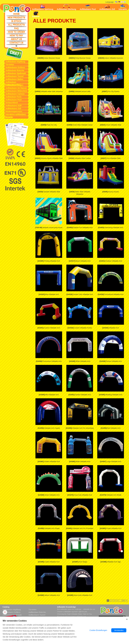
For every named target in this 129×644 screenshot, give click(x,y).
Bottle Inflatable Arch (80, 462)
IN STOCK (16, 21)
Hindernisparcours (14, 111)
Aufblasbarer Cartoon (15, 94)
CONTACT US (16, 43)
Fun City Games (111, 91)
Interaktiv (123, 7)
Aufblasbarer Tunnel (14, 76)
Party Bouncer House (80, 58)
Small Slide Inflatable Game (80, 125)
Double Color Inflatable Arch (80, 294)
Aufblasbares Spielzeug (43, 7)
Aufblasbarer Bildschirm (16, 91)
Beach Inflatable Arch (80, 261)
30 (123, 601)
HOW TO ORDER (16, 32)
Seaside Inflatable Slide (49, 192)
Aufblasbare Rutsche (15, 70)
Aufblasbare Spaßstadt (16, 73)
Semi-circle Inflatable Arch (80, 595)
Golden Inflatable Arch (49, 462)
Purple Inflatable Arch (111, 528)
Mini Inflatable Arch (49, 395)
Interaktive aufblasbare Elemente (15, 115)
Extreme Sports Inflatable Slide (49, 158)
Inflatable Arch (111, 328)
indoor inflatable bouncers (111, 58)
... (120, 601)
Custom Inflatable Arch (49, 328)
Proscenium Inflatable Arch (49, 361)
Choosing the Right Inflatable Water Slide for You (74, 614)
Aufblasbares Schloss (15, 68)
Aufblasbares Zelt (13, 109)
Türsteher (10, 65)
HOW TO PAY (16, 35)
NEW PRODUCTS (16, 18)
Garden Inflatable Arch (80, 395)
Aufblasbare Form (13, 97)
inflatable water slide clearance (49, 91)
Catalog (6, 607)
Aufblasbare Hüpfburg (15, 62)
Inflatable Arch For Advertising (80, 428)
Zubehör (9, 117)
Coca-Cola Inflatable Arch (80, 495)
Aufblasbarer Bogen (14, 85)
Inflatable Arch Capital (49, 428)
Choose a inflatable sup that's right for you (72, 612)
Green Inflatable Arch (49, 495)
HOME (16, 14)
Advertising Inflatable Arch (111, 228)
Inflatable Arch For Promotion (80, 528)
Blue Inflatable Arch (49, 294)
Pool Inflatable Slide (111, 158)
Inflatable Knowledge (66, 607)
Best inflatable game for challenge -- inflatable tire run (76, 609)
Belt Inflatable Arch (111, 428)
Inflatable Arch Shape (49, 528)
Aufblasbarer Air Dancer (16, 88)
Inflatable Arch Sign (111, 562)
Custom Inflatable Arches (80, 328)
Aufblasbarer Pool (14, 100)
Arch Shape (80, 562)
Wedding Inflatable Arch (111, 395)
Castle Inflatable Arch (49, 562)
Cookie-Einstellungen (98, 630)
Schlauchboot (12, 103)
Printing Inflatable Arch (49, 261)
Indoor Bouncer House (49, 58)
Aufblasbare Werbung (66, 7)
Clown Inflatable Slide (111, 125)
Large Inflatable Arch (111, 462)
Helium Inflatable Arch (49, 595)
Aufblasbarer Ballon (14, 79)
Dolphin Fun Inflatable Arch (80, 228)
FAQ (16, 28)
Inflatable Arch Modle (111, 495)
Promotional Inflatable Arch (111, 294)
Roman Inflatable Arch (111, 361)
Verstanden (119, 630)
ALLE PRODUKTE (54, 21)
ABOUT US (16, 39)
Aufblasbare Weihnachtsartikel (12, 82)
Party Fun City (49, 125)
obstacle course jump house (49, 228)
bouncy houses (111, 192)
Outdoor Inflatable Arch (111, 261)
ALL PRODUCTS (16, 25)
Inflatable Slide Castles (80, 158)
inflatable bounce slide (80, 91)
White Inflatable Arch (80, 361)
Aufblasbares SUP (14, 106)
